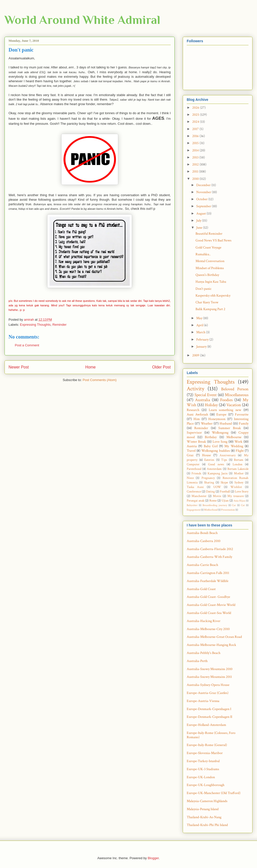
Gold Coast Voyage (208, 247)
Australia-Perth (197, 661)
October (202, 199)
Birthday (211, 437)
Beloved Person (235, 389)
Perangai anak (196, 501)
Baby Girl (211, 446)
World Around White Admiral (82, 20)
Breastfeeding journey (215, 505)
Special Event (206, 395)
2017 (196, 129)
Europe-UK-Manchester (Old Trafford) (214, 793)
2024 (196, 122)
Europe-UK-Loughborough (206, 785)
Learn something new (225, 410)
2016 (196, 136)
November (204, 192)
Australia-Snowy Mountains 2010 (210, 669)
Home (91, 367)
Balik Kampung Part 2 (210, 309)
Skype (224, 482)
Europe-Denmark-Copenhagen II (209, 717)
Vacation (234, 405)
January (202, 347)
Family (244, 424)
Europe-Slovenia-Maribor (205, 753)
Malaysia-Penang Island (203, 809)
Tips (224, 460)
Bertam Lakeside (238, 469)
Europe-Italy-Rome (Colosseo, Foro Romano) (211, 735)
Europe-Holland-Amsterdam (206, 725)
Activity (196, 389)
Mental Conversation (210, 261)
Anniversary (228, 455)
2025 (196, 115)
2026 (196, 108)
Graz (190, 455)
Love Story (242, 491)
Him (197, 419)
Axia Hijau (240, 501)
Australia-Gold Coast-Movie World (211, 605)
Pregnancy (208, 478)
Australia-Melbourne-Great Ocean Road (214, 637)
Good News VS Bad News (213, 240)
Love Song (220, 442)
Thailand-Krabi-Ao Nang (204, 817)
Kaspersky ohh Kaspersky (213, 296)
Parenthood (194, 469)
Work (238, 442)
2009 (196, 355)
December (204, 185)
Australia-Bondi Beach (202, 533)
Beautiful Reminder (209, 234)
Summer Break (230, 428)
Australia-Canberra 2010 (204, 541)
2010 (196, 179)
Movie (217, 496)
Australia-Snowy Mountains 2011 (209, 677)
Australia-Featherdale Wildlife (208, 581)
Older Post (161, 367)
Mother (239, 473)
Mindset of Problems (210, 268)
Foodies (226, 400)
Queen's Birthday (207, 275)
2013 (196, 157)
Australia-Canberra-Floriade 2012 (210, 549)
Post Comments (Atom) (100, 380)
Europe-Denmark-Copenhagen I (209, 709)
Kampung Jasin (218, 473)
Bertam (239, 460)
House (206, 455)
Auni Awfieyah (197, 415)
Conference (194, 491)
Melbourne (234, 437)
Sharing (209, 482)
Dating (210, 491)
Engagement (194, 510)
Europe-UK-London (201, 777)
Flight (240, 451)
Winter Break (196, 442)
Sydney (239, 482)
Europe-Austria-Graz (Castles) (208, 693)
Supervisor (194, 433)
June (200, 228)
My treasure (235, 496)
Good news (216, 464)
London (238, 464)
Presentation (228, 510)
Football (225, 491)
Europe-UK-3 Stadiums (203, 769)
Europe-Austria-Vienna (203, 701)
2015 (196, 143)
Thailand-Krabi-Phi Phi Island (207, 825)
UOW (217, 487)
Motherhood (211, 510)
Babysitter (192, 505)
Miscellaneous (237, 395)
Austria (192, 446)
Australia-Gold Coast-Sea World (209, 613)
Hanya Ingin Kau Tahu (211, 282)
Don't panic (204, 289)
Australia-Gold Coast (201, 589)
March (201, 332)
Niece (190, 478)
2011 (196, 172)
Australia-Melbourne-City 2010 (208, 629)
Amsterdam (214, 469)
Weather (207, 424)
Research (193, 410)
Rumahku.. (203, 254)
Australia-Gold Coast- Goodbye (208, 597)
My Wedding (234, 446)
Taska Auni (195, 487)
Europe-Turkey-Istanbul (203, 761)
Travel (191, 451)
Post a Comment (27, 345)
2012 (196, 164)
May (200, 318)
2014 (196, 150)
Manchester (199, 496)
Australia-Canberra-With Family (209, 557)
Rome (213, 501)
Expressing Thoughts (35, 325)
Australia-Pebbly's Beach (204, 653)
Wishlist (236, 487)
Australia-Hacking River (204, 621)
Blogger (153, 858)
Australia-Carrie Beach (202, 565)
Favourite (242, 415)
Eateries (209, 460)
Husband (226, 424)
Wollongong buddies (215, 451)
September (204, 206)
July (199, 221)
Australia (203, 400)
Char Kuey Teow (207, 302)
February (203, 340)
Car (234, 505)
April (200, 325)
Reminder (59, 325)
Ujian (225, 501)
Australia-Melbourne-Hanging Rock (211, 645)
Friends (196, 473)
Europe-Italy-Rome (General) (207, 745)
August (201, 214)
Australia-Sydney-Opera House (208, 685)
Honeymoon (217, 419)
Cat (243, 505)
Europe (221, 415)
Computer (193, 464)
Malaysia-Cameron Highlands (207, 801)
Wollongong (220, 433)
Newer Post (19, 367)
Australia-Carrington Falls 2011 (208, 573)
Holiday (211, 405)
